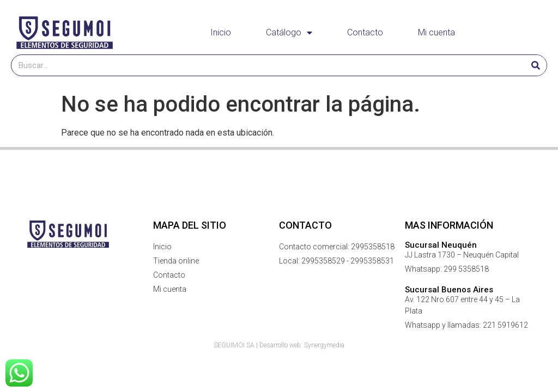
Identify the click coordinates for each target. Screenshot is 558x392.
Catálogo (289, 33)
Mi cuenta (436, 32)
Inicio (221, 32)
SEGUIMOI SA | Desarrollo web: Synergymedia (279, 345)
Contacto (365, 32)
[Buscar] (536, 65)
